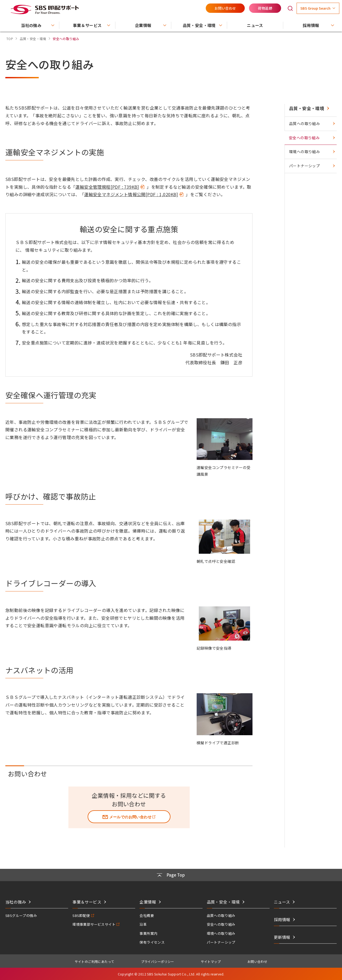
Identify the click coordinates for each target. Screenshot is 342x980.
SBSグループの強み (21, 915)
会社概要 (147, 915)
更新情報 (282, 937)
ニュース (282, 902)
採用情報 (282, 919)
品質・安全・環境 (307, 108)
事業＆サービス (87, 902)
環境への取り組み (304, 152)
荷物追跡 (265, 8)
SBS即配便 (81, 915)
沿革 (143, 924)
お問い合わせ (225, 8)
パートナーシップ (304, 166)
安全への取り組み (304, 138)
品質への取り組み (304, 123)
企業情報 (148, 902)
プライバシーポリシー (158, 961)
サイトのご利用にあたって (95, 961)
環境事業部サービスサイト (94, 924)
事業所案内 (148, 933)
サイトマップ (211, 961)
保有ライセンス (152, 942)
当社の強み (16, 902)
